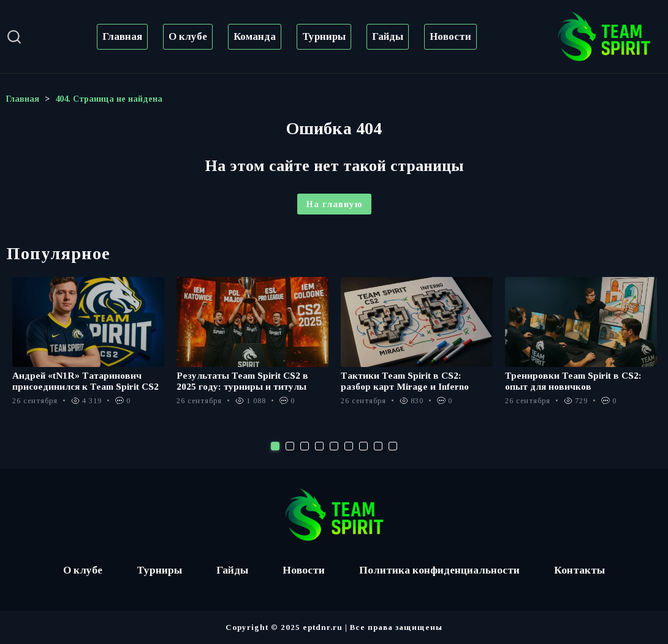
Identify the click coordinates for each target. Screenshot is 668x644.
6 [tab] (349, 446)
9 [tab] (393, 446)
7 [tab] (363, 446)
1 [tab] (275, 446)
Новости (450, 36)
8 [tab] (378, 446)
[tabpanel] (88, 348)
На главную (334, 204)
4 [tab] (319, 446)
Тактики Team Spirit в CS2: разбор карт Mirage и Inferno (407, 381)
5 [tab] (334, 446)
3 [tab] (305, 446)
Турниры (324, 36)
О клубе (188, 36)
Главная (122, 36)
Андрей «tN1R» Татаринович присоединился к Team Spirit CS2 (88, 381)
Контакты (584, 570)
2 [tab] (290, 446)
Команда (255, 36)
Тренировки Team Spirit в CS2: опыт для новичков (575, 381)
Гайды (388, 36)
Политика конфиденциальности (442, 570)
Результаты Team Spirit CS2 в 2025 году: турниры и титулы (244, 381)
